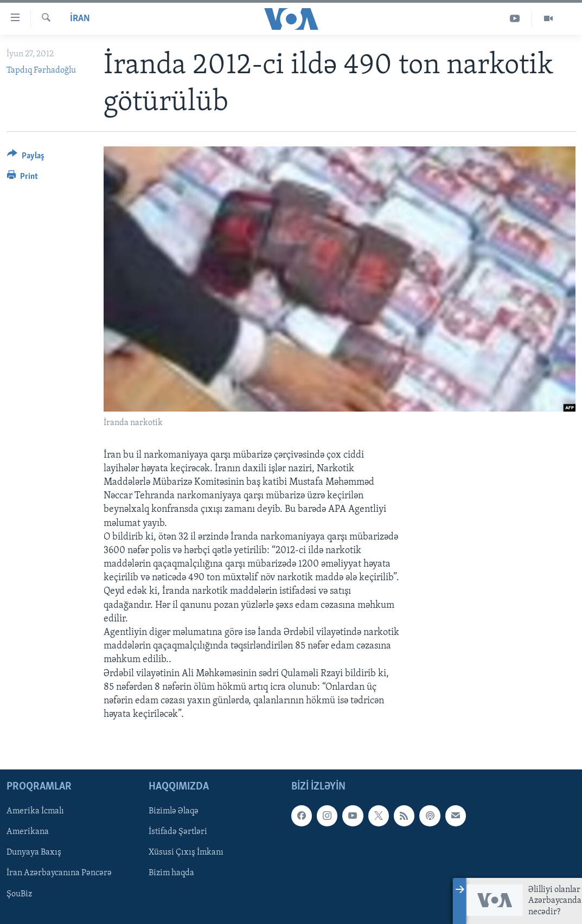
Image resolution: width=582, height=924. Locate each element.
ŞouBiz (19, 894)
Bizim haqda (171, 874)
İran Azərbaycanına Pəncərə (59, 874)
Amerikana (28, 832)
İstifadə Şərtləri (178, 832)
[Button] (26, 158)
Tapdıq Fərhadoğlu (41, 70)
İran (80, 19)
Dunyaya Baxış (34, 853)
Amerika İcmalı (35, 812)
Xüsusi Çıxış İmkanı (186, 853)
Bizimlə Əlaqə (174, 812)
